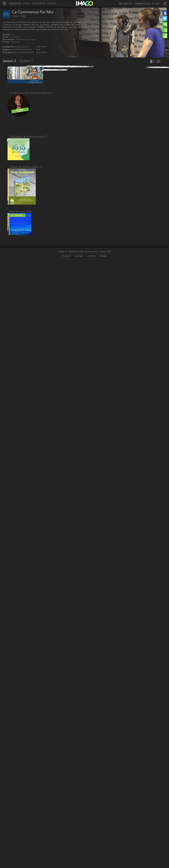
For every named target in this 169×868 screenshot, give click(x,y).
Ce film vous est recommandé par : (31, 684)
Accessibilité (8, 47)
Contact (103, 857)
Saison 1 (26, 61)
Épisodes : (7, 35)
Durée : (6, 37)
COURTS (52, 4)
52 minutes (15, 37)
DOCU (27, 4)
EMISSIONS (15, 4)
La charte (91, 857)
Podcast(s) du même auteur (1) (28, 729)
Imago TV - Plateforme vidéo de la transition (79, 852)
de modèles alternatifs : (24, 53)
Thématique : (9, 40)
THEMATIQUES (142, 4)
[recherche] (124, 4)
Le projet (79, 857)
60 (13, 35)
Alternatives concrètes (25, 40)
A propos (67, 857)
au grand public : (22, 47)
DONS (156, 4)
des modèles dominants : (21, 50)
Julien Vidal (19, 16)
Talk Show (15, 42)
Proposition (8, 53)
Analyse (6, 50)
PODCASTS (39, 4)
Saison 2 (10, 61)
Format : (7, 42)
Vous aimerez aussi (21, 809)
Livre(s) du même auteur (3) (26, 762)
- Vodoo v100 (105, 852)
